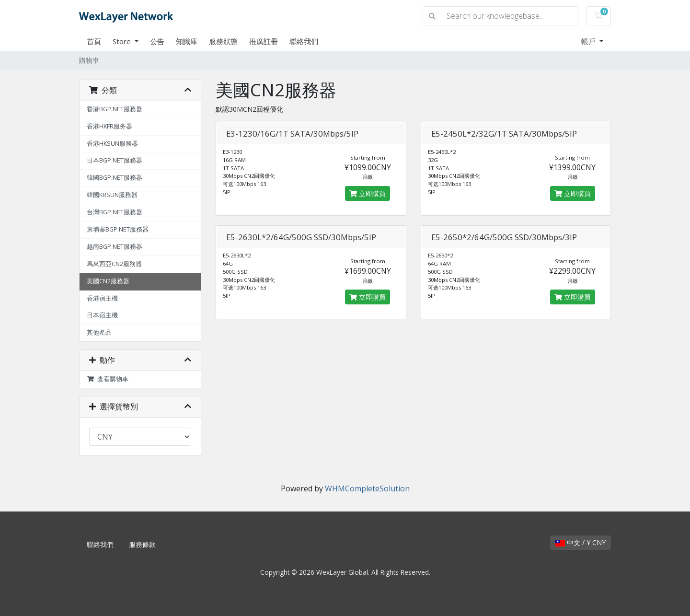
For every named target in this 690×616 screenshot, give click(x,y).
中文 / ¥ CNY (581, 542)
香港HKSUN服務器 (112, 144)
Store (123, 41)
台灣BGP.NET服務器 (115, 212)
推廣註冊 (264, 41)
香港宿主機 (102, 298)
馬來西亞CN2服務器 (114, 264)
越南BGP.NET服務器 (115, 247)
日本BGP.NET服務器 (115, 160)
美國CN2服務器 (108, 281)
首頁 (94, 41)
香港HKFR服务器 (109, 126)
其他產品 (99, 332)
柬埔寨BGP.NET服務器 (118, 229)
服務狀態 (223, 41)
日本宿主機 (102, 315)
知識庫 (187, 41)
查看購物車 (108, 379)
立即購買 (368, 193)
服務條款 (142, 544)
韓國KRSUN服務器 (112, 195)
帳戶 (589, 41)
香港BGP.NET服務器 (115, 109)
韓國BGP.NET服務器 (115, 178)
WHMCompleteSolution (367, 488)
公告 (157, 41)
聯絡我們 (304, 41)
